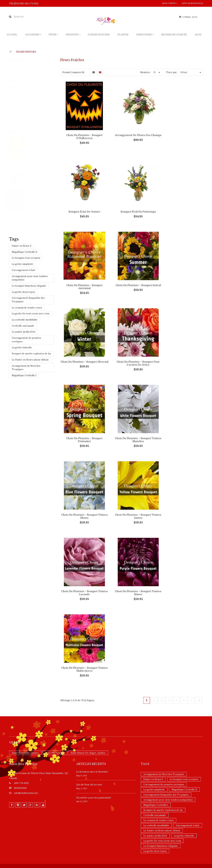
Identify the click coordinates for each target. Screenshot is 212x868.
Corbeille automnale (23, 326)
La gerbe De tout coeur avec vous (31, 314)
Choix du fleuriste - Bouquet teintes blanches (42, 167)
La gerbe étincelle (22, 347)
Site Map (32, 619)
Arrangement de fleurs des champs (131, 132)
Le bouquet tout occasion (26, 258)
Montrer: (145, 72)
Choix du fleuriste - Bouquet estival (181, 204)
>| (199, 451)
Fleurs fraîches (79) (20, 73)
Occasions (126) (18, 94)
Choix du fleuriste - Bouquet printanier (181, 276)
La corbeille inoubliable (25, 320)
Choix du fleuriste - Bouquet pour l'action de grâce (132, 276)
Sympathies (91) (18, 87)
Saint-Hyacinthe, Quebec (25, 503)
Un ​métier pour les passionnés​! (94, 548)
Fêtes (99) (15, 101)
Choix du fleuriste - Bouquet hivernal (82, 276)
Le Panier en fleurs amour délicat (30, 360)
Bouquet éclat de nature (181, 130)
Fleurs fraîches (26, 52)
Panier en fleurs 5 (22, 246)
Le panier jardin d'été (24, 332)
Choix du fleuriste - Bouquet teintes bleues (131, 348)
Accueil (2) (15, 66)
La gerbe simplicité (22, 264)
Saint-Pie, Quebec (55, 503)
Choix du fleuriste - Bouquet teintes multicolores (181, 420)
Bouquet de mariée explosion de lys (31, 354)
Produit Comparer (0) (73, 72)
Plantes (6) (15, 80)
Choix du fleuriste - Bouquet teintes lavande (82, 420)
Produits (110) (17, 108)
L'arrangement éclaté (24, 270)
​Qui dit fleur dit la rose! (89, 535)
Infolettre (43, 619)
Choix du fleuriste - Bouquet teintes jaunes (42, 141)
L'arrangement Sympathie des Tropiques (28, 300)
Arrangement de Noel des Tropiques (26, 368)
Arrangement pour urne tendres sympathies (30, 278)
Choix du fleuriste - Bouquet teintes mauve (131, 420)
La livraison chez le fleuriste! (92, 522)
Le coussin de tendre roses (27, 308)
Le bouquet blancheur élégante (29, 286)
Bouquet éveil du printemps (82, 202)
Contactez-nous (17, 619)
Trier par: (172, 72)
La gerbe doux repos (23, 292)
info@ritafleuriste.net (26, 544)
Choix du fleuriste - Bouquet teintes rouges (42, 194)
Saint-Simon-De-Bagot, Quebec (88, 503)
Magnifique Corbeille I (24, 375)
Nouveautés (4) (18, 122)
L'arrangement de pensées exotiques (26, 340)
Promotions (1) (18, 115)
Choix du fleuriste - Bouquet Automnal (131, 204)
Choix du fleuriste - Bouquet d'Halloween (82, 132)
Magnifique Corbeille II (25, 252)
